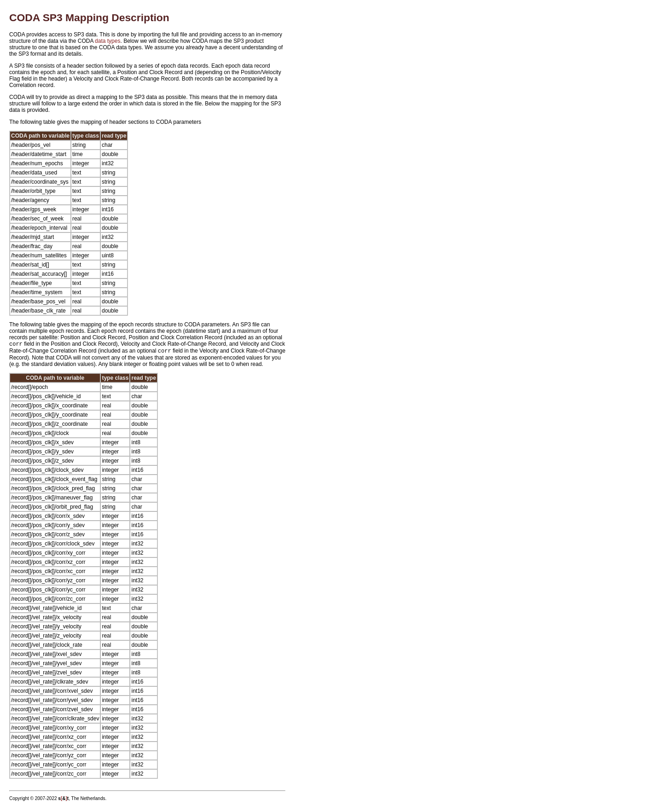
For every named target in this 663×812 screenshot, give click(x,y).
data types (108, 41)
